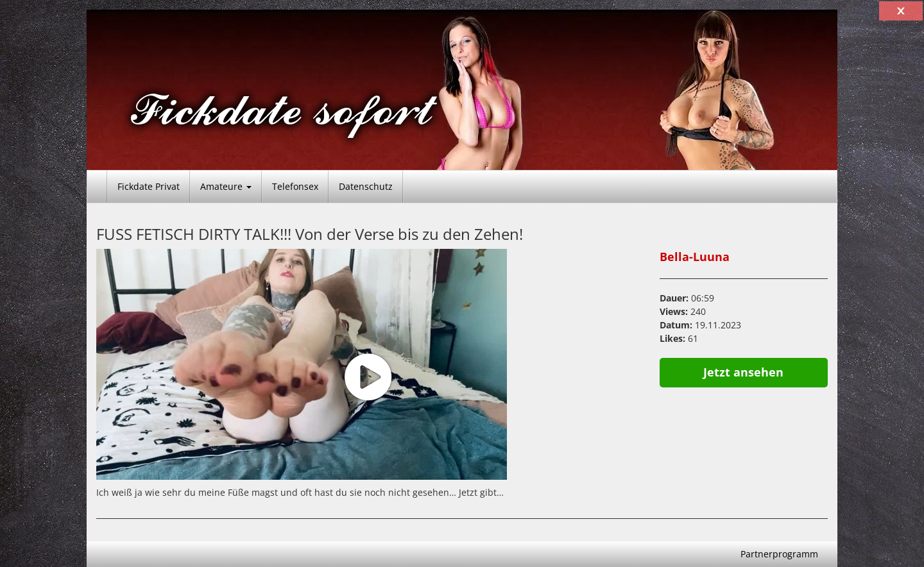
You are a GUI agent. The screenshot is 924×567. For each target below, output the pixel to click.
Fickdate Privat (149, 186)
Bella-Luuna (695, 257)
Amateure (226, 186)
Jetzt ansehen (743, 372)
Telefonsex (295, 186)
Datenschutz (366, 186)
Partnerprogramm (779, 554)
